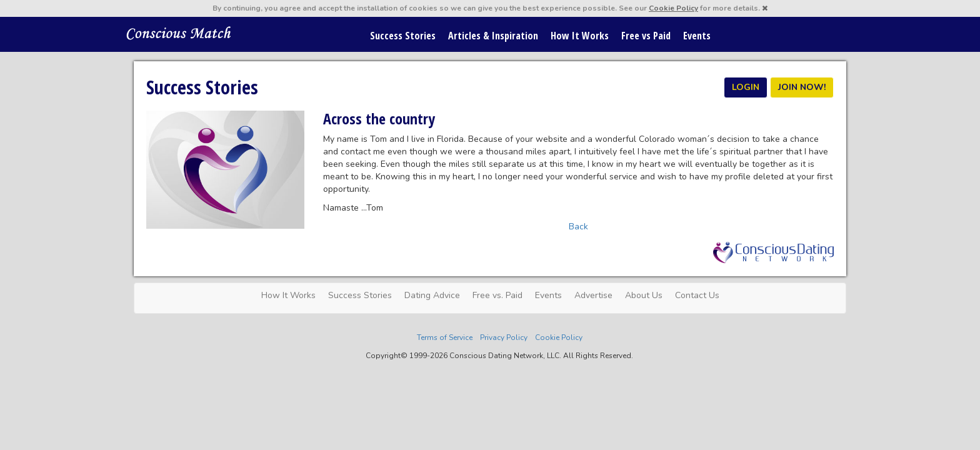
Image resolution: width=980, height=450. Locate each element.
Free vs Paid (646, 36)
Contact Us (697, 295)
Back (578, 227)
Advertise (593, 295)
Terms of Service (445, 337)
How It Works (580, 36)
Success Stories (403, 36)
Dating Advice (432, 295)
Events (697, 36)
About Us (644, 295)
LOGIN (746, 87)
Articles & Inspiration (493, 36)
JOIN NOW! (802, 87)
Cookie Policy (673, 8)
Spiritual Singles (179, 32)
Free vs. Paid (497, 295)
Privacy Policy (504, 337)
